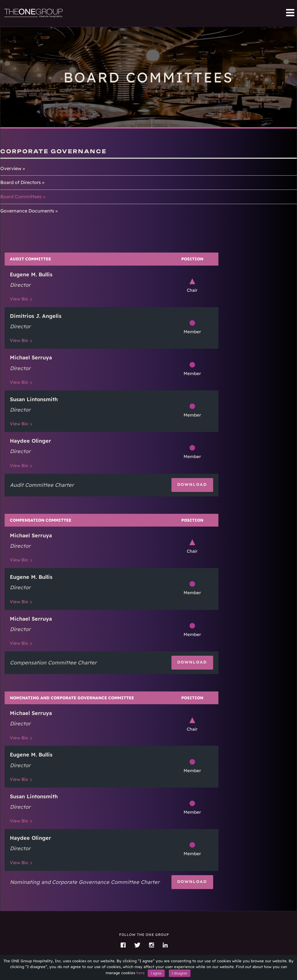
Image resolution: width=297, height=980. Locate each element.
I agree (156, 973)
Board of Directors (21, 182)
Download (192, 484)
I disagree (180, 973)
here (141, 973)
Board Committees (21, 197)
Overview (11, 168)
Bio (19, 299)
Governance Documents (27, 211)
